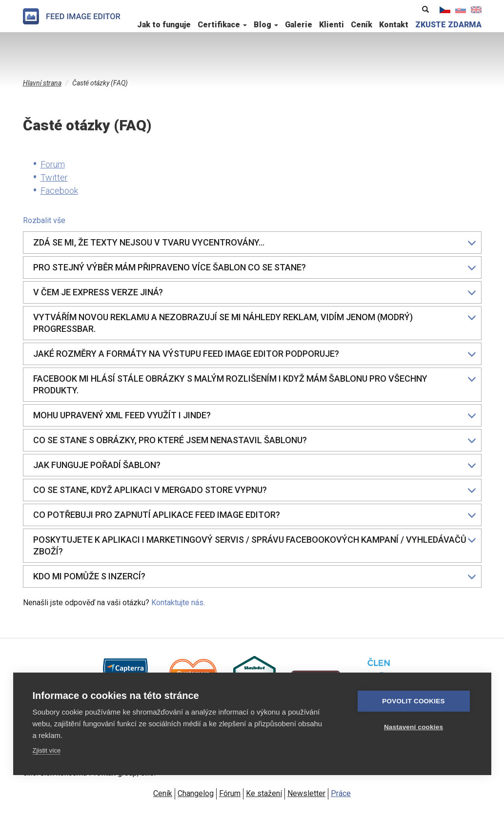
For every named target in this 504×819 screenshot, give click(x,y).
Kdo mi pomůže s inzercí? (255, 576)
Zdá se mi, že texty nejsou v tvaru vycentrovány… (255, 242)
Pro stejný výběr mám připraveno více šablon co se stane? (255, 267)
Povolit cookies (413, 701)
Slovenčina (461, 10)
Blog (266, 25)
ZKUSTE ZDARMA (448, 25)
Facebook (59, 191)
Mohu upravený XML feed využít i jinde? (255, 415)
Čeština (445, 10)
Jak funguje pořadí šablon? (255, 465)
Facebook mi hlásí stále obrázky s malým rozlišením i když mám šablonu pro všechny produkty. (255, 384)
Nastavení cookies (413, 727)
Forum (53, 164)
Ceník (362, 25)
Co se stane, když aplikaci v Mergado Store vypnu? (255, 490)
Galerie (299, 25)
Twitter (54, 177)
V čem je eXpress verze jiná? (255, 292)
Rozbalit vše (44, 220)
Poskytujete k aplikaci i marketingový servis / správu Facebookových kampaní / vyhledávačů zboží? (255, 545)
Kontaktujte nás (177, 603)
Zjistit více (47, 750)
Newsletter (306, 793)
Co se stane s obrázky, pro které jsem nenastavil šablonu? (255, 440)
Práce (341, 793)
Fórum (230, 793)
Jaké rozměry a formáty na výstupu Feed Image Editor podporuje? (255, 354)
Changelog (196, 793)
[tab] (252, 243)
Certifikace (222, 25)
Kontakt (394, 25)
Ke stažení (264, 793)
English (476, 10)
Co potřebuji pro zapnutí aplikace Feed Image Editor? (255, 515)
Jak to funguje (164, 25)
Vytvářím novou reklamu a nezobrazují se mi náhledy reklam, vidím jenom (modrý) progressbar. (255, 323)
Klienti (332, 25)
